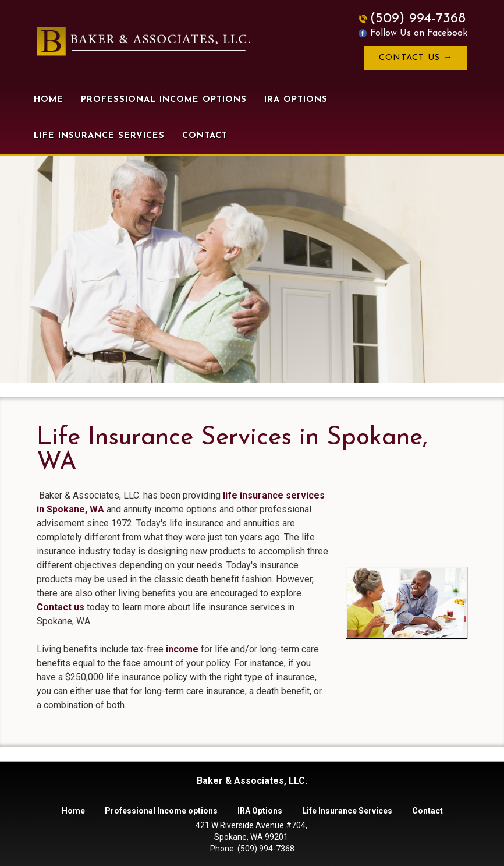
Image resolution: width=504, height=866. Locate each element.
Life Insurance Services (99, 136)
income (182, 649)
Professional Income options (164, 100)
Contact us (61, 607)
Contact (205, 136)
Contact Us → (416, 58)
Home (49, 100)
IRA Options (296, 100)
